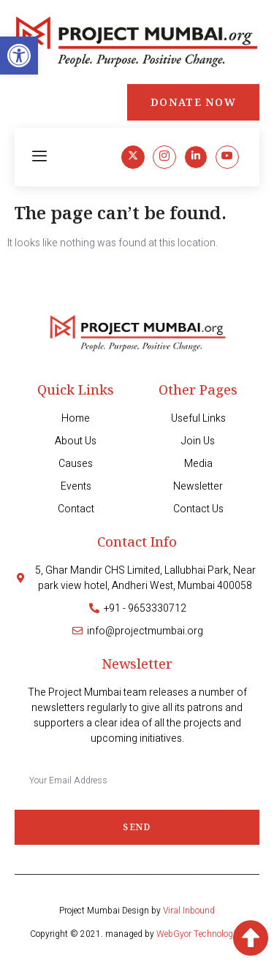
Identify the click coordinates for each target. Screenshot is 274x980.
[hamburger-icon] (40, 157)
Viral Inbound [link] (189, 911)
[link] (19, 56)
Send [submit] (137, 827)
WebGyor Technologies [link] (200, 934)
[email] (137, 780)
